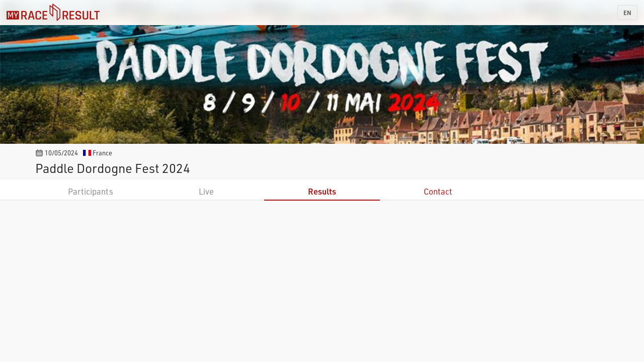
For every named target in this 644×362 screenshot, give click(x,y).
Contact (438, 191)
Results (322, 191)
